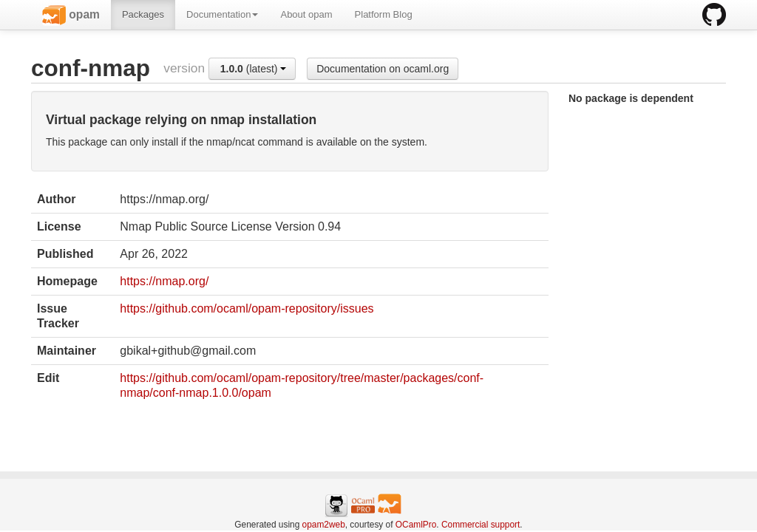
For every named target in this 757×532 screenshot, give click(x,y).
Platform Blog (384, 14)
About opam (306, 14)
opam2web (324, 525)
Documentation (222, 14)
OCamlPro (416, 525)
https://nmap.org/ (164, 281)
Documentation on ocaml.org (383, 69)
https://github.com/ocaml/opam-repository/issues (247, 308)
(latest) (254, 69)
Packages (143, 14)
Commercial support (481, 525)
